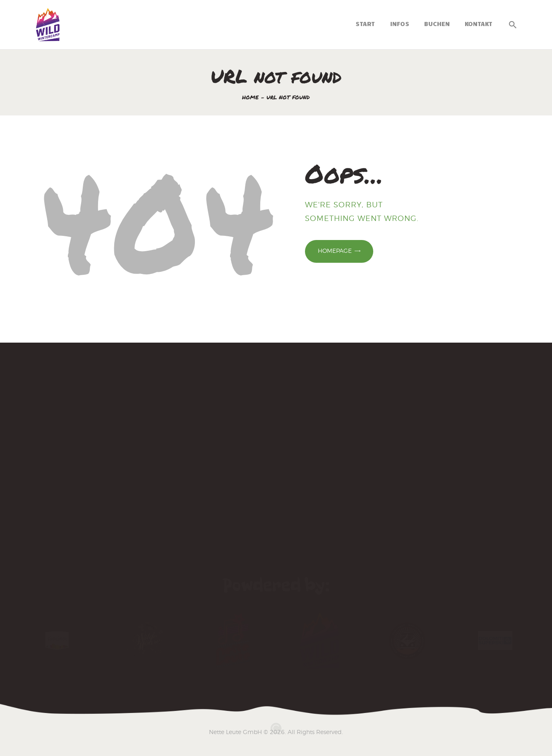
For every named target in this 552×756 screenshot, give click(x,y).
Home (250, 97)
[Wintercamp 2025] (276, 440)
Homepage (335, 251)
